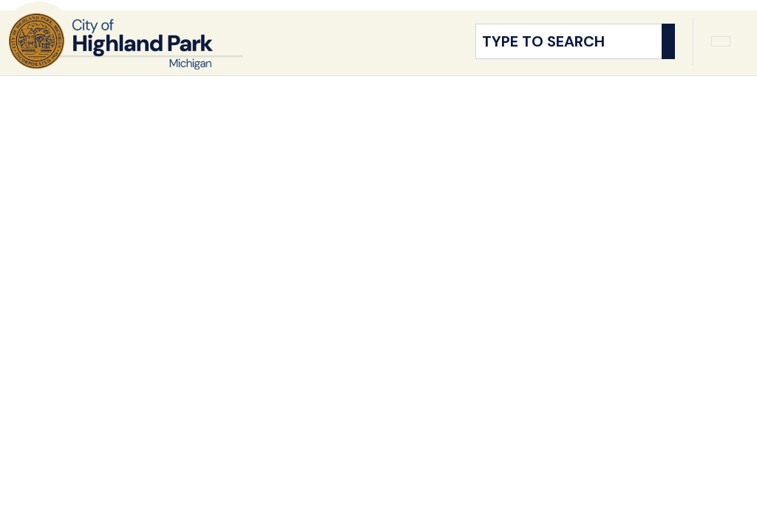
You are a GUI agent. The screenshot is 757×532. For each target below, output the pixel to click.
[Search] (668, 49)
